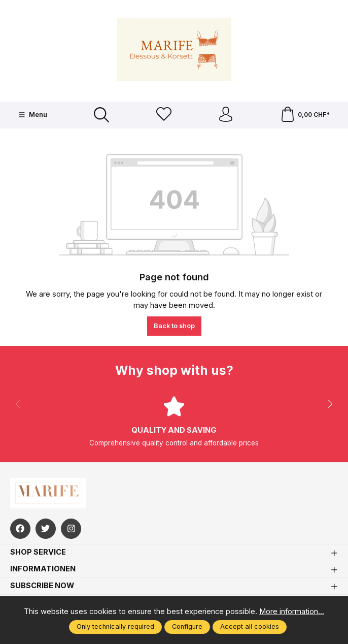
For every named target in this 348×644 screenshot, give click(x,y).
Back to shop (174, 326)
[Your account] (226, 115)
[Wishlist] (164, 115)
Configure (187, 626)
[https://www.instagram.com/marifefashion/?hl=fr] (71, 529)
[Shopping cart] (305, 115)
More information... (292, 611)
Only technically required (115, 626)
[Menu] (33, 115)
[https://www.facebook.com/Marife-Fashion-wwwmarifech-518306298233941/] (20, 529)
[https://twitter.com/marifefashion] (46, 529)
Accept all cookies (250, 626)
